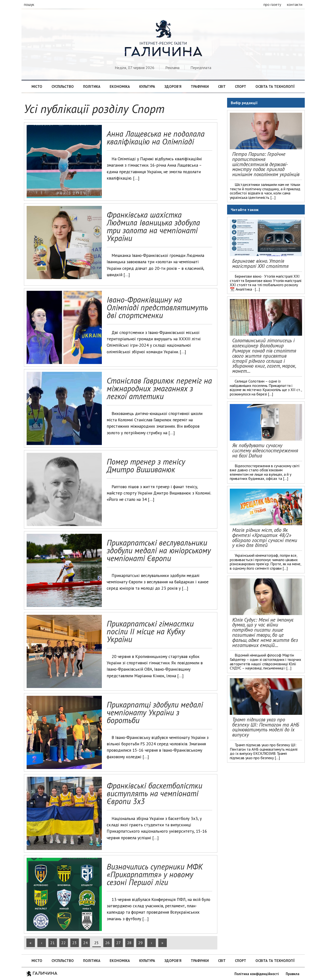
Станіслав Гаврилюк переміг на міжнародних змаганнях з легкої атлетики (159, 388)
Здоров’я (173, 86)
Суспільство (63, 86)
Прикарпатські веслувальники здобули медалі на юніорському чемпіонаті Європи (159, 550)
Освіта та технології (275, 86)
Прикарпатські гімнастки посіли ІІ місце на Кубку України (150, 631)
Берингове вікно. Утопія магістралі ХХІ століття (260, 263)
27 (118, 943)
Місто (37, 86)
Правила (293, 974)
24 (85, 943)
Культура (147, 86)
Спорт (241, 86)
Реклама (172, 68)
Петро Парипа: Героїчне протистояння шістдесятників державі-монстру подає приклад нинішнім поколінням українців (266, 164)
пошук (29, 4)
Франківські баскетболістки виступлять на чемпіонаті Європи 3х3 (154, 793)
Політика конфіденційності (257, 974)
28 (129, 943)
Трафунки (200, 86)
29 (140, 943)
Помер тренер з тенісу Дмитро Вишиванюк (146, 465)
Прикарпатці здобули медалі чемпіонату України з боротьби (155, 712)
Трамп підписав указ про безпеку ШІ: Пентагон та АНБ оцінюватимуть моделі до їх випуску (266, 727)
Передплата (201, 68)
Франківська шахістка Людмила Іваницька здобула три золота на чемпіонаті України (153, 226)
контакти (295, 4)
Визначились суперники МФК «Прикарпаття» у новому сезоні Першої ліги (155, 874)
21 (53, 943)
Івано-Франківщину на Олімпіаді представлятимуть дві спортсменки (157, 307)
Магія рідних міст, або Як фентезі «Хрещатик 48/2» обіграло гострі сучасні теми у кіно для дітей (265, 538)
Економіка (120, 86)
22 (63, 943)
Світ (222, 86)
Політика (92, 86)
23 (74, 943)
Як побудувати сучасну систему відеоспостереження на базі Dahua (265, 450)
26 (107, 943)
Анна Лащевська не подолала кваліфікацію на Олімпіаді (156, 138)
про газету (272, 4)
